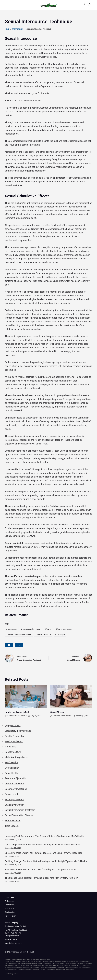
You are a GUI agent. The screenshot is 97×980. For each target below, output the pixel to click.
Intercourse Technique (31, 629)
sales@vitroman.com (13, 943)
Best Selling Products (12, 974)
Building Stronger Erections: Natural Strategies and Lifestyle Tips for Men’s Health (46, 861)
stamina (88, 961)
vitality (7, 963)
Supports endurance (34, 968)
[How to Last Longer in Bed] (26, 696)
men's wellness (70, 970)
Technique (60, 634)
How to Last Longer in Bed (17, 712)
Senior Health (12, 794)
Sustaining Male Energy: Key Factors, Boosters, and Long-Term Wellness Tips (44, 853)
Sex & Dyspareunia (14, 799)
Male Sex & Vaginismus (17, 757)
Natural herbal (18, 968)
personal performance (75, 965)
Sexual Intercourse (64, 629)
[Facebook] (9, 645)
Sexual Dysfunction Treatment (20, 810)
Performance (36, 959)
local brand (50, 970)
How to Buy (9, 908)
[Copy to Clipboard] (19, 645)
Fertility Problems (14, 741)
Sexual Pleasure (58, 712)
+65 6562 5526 (11, 939)
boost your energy (16, 961)
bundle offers (25, 970)
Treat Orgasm (12, 826)
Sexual (48, 629)
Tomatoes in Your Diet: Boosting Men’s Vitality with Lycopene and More (40, 869)
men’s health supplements (67, 961)
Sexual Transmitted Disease (19, 815)
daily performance (36, 961)
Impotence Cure (13, 752)
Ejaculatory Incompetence (18, 731)
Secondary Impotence (16, 789)
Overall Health (12, 768)
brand (48, 959)
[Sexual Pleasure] (71, 696)
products (70, 963)
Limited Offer (10, 905)
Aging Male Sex (13, 725)
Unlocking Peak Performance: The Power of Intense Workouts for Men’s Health (44, 836)
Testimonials (10, 912)
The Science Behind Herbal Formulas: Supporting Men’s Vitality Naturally (41, 878)
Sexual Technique (43, 634)
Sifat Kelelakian (13, 821)
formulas (25, 968)
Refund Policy (10, 916)
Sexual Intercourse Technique (19, 634)
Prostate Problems (14, 784)
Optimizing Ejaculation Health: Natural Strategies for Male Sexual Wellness (42, 845)
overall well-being (28, 963)
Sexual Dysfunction (14, 805)
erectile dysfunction (14, 963)
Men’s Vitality (27, 959)
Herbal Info (10, 747)
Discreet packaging (51, 968)
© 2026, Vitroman (12, 952)
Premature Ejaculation (16, 778)
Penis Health (11, 773)
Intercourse (12, 629)
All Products (10, 901)
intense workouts (62, 965)
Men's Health (11, 762)
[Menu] (6, 5)
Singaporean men (76, 968)
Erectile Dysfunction (15, 736)
